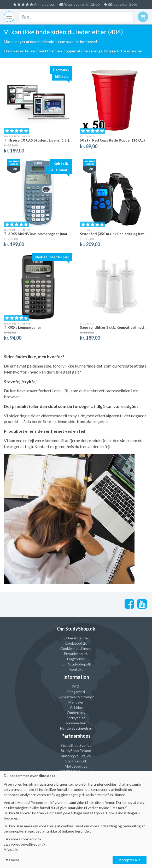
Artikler (76, 707)
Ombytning (76, 713)
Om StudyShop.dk (76, 664)
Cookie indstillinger (76, 648)
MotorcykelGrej (74, 756)
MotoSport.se (76, 766)
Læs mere (11, 860)
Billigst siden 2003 (121, 4)
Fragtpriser (76, 659)
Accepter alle (130, 860)
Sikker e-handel (76, 638)
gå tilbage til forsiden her (120, 51)
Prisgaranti (76, 692)
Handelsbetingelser (76, 728)
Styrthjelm (74, 761)
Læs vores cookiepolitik (23, 839)
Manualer (76, 702)
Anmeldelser (34, 4)
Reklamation (76, 723)
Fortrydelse (76, 718)
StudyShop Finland (76, 751)
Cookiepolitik (76, 643)
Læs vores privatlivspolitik (25, 844)
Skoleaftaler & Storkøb (76, 697)
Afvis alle (11, 849)
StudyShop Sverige (76, 745)
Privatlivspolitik (76, 654)
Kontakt (76, 669)
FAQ (76, 686)
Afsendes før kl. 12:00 (79, 4)
